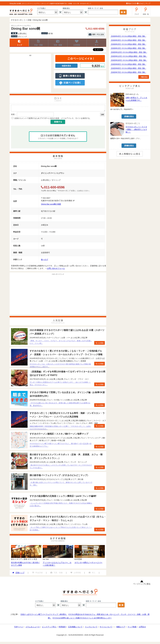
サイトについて (106, 628)
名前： (14, 115)
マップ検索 (132, 628)
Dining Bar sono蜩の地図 (51, 205)
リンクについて (91, 628)
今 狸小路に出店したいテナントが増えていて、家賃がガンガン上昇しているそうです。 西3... (61, 485)
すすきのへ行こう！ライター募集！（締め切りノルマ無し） (136, 129)
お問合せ (142, 628)
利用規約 (62, 628)
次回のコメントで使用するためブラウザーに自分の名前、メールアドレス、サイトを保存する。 (53, 119)
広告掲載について (75, 628)
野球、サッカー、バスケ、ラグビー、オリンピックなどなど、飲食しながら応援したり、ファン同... (61, 343)
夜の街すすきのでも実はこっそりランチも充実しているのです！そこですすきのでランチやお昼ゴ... (61, 467)
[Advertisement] (30, 75)
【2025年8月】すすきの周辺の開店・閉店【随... (128, 68)
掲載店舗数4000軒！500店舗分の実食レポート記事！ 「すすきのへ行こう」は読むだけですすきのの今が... (60, 428)
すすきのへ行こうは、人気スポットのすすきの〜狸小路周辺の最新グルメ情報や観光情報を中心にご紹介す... (60, 366)
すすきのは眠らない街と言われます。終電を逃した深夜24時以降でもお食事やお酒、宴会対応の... (60, 405)
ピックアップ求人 (49, 628)
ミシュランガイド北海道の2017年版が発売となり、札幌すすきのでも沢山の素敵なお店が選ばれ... (61, 505)
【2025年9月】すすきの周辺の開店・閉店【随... (128, 64)
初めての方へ (133, 3)
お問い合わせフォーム (56, 269)
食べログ (45, 260)
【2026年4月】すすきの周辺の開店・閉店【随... (128, 36)
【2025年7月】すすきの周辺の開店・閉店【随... (128, 72)
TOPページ (19, 628)
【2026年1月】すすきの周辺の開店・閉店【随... (128, 48)
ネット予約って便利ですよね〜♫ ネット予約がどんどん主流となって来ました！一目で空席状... (61, 529)
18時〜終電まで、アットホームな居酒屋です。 (136, 99)
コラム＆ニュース (33, 628)
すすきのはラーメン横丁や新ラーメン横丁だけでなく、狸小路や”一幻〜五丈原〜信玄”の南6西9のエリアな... (61, 446)
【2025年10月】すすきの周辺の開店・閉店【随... (129, 60)
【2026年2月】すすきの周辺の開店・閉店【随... (128, 44)
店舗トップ (19, 43)
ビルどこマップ (145, 3)
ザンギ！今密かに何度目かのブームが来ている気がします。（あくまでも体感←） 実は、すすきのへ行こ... (60, 384)
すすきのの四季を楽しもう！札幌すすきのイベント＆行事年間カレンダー (82, 619)
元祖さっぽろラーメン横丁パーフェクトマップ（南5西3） (44, 615)
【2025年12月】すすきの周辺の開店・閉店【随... (129, 52)
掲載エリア (121, 628)
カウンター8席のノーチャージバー (88, 563)
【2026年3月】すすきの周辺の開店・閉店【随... (128, 40)
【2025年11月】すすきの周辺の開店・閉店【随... (129, 56)
